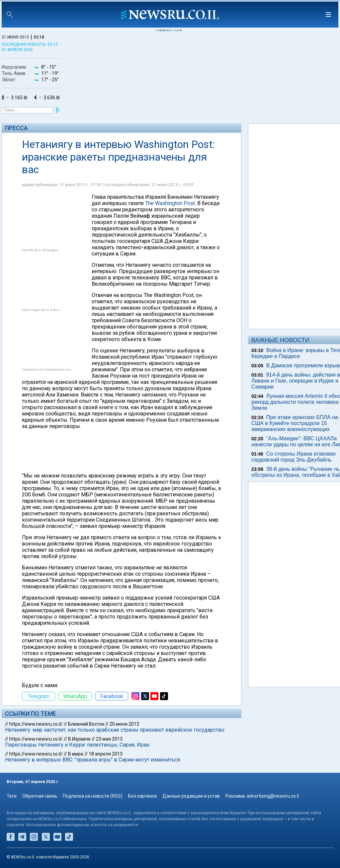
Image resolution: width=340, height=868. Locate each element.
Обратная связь (40, 796)
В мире (76, 754)
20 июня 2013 (124, 724)
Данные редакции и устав (191, 796)
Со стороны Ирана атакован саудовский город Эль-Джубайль (294, 457)
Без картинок (143, 796)
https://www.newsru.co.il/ (36, 724)
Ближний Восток (86, 724)
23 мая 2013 (109, 739)
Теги (12, 796)
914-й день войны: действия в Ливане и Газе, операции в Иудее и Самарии (296, 381)
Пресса (16, 128)
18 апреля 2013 (106, 754)
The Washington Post (170, 203)
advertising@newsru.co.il (273, 796)
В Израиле (79, 739)
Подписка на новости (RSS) (93, 796)
